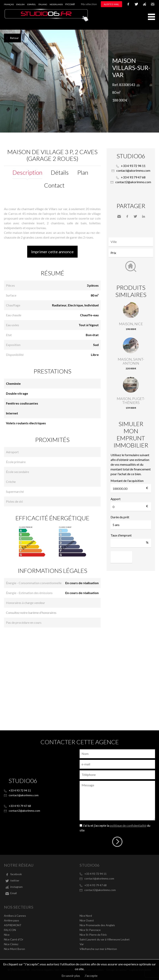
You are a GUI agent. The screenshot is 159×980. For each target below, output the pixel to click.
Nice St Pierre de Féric (93, 935)
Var (82, 944)
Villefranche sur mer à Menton (98, 949)
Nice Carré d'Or (14, 939)
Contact (54, 185)
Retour (14, 38)
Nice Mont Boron (14, 949)
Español (31, 4)
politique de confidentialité (128, 825)
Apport (116, 499)
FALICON (10, 930)
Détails (60, 172)
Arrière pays (12, 920)
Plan (83, 172)
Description (27, 172)
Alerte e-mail (111, 4)
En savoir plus (71, 976)
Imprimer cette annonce (52, 252)
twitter (136, 4)
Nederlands (56, 4)
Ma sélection (89, 4)
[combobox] (131, 242)
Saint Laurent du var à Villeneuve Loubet (105, 939)
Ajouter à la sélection (157, 34)
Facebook (127, 216)
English (20, 4)
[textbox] (132, 242)
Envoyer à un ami (119, 216)
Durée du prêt (120, 517)
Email (153, 4)
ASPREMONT (13, 925)
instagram (145, 4)
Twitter (135, 216)
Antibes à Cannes (15, 916)
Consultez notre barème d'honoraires (31, 613)
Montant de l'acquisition (127, 481)
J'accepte (91, 976)
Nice (7, 935)
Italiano (43, 4)
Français (9, 4)
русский (70, 4)
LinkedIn (144, 216)
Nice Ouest (87, 920)
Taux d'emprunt (121, 535)
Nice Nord (86, 916)
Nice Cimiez (11, 944)
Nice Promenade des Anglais (97, 925)
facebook (128, 4)
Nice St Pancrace (90, 930)
